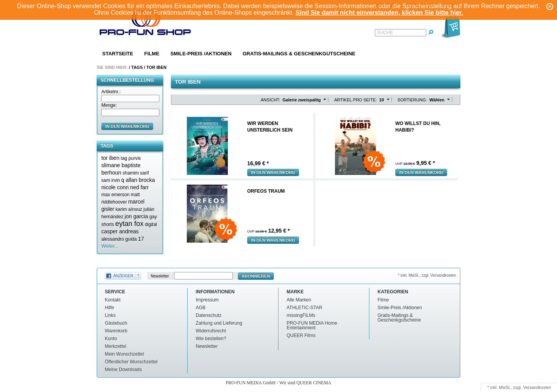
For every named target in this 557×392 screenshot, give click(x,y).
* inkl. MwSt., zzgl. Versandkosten (427, 275)
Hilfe (109, 308)
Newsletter (160, 276)
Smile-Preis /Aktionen (201, 54)
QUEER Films (301, 336)
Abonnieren (256, 276)
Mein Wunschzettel (124, 354)
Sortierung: (412, 100)
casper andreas (120, 231)
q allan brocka (138, 180)
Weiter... (110, 246)
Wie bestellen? (211, 339)
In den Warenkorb (273, 172)
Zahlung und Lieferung (219, 323)
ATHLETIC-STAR (304, 308)
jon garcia (136, 216)
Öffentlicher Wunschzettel (131, 362)
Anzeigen (123, 276)
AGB (201, 308)
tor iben (110, 158)
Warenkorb (116, 331)
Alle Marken (299, 300)
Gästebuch (116, 323)
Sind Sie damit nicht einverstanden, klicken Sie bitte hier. (379, 13)
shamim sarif (136, 173)
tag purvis (131, 158)
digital (151, 224)
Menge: (109, 105)
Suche (385, 33)
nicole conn (115, 187)
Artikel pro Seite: (355, 100)
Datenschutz (209, 315)
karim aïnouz (129, 209)
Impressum (207, 300)
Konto (111, 339)
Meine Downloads (123, 370)
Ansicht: (270, 100)
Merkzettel (115, 346)
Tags (137, 67)
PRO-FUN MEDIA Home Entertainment (312, 325)
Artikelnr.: (111, 92)
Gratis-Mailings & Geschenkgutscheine (299, 54)
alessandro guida (119, 239)
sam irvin (111, 180)
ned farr (139, 187)
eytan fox (129, 224)
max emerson (115, 195)
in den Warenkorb (127, 126)
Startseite (118, 54)
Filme (152, 54)
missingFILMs (301, 315)
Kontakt (113, 300)
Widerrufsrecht (211, 331)
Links (110, 315)
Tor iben (156, 67)
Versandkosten (537, 387)
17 (141, 239)
